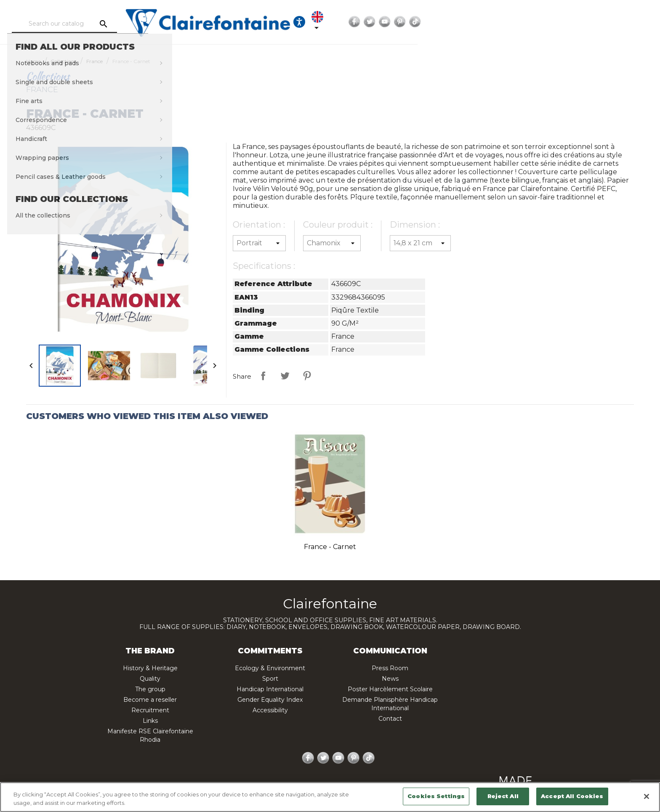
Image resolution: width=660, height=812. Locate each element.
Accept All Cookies (572, 796)
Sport (270, 679)
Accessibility (270, 710)
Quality (150, 679)
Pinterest (595, 22)
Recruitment (150, 710)
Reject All (503, 796)
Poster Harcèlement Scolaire (390, 689)
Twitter (564, 22)
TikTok (610, 22)
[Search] (122, 24)
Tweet (285, 376)
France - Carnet (330, 547)
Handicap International (270, 689)
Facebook (549, 22)
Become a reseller (150, 700)
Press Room (390, 668)
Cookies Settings (436, 796)
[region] (330, 797)
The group (150, 689)
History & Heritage (150, 668)
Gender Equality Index (270, 700)
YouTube (580, 22)
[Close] (647, 796)
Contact (390, 719)
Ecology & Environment (270, 668)
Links (150, 721)
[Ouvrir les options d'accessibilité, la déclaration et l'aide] (486, 22)
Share (263, 376)
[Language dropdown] (511, 22)
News (390, 679)
